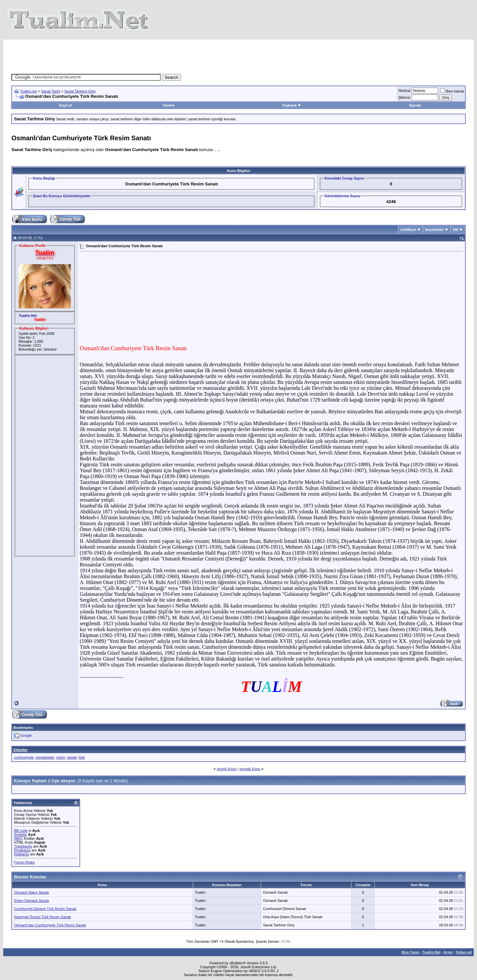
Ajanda (415, 105)
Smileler (21, 834)
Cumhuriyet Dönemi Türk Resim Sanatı (45, 909)
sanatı (72, 757)
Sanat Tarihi (51, 91)
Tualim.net (29, 91)
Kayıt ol (65, 105)
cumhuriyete (24, 757)
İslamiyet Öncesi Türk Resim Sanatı (43, 917)
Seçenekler (435, 230)
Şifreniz (404, 97)
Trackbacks (23, 846)
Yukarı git (464, 952)
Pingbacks (22, 850)
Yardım (169, 105)
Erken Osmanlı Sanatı (32, 901)
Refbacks (22, 854)
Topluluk (292, 105)
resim (61, 757)
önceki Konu (227, 769)
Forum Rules (24, 862)
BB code (21, 831)
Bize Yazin (410, 952)
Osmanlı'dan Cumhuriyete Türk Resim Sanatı (50, 925)
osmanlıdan (45, 757)
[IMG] (18, 838)
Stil (456, 230)
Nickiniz (404, 91)
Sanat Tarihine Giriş (80, 91)
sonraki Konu (250, 769)
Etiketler (20, 750)
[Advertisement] (238, 54)
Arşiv (448, 952)
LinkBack (408, 230)
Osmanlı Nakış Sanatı (32, 892)
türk (82, 757)
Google (26, 735)
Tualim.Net (431, 952)
